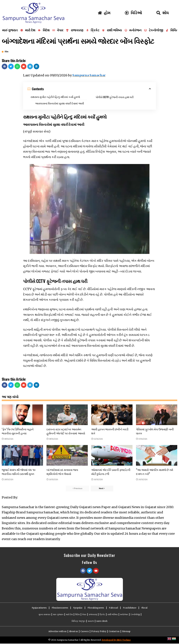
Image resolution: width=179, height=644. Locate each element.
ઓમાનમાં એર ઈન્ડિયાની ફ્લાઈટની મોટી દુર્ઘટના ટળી (111, 472)
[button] (5, 66)
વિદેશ (7, 52)
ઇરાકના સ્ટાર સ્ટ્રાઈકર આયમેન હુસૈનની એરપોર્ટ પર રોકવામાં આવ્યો (66, 431)
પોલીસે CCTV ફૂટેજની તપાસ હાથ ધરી (115, 97)
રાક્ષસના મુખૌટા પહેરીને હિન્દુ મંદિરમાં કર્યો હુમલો (55, 97)
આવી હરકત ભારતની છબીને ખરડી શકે (110, 431)
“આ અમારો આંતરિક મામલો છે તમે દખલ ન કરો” (155, 472)
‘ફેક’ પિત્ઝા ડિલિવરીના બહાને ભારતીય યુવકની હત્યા (18, 431)
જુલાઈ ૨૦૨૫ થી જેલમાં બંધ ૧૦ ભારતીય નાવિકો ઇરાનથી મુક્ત (19, 472)
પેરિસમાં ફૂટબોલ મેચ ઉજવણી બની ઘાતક (155, 431)
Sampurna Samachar (89, 75)
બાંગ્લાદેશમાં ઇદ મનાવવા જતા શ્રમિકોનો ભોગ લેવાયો (62, 472)
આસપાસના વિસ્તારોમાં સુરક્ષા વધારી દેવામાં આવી (60, 103)
